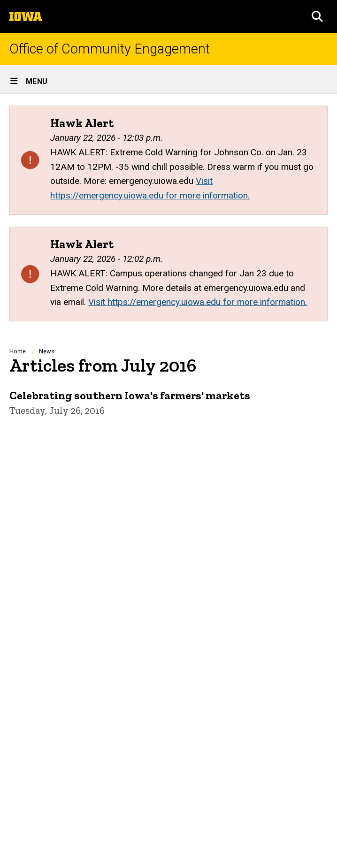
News (47, 351)
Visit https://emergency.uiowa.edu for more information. (198, 302)
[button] (317, 16)
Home (18, 351)
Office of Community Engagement (110, 49)
